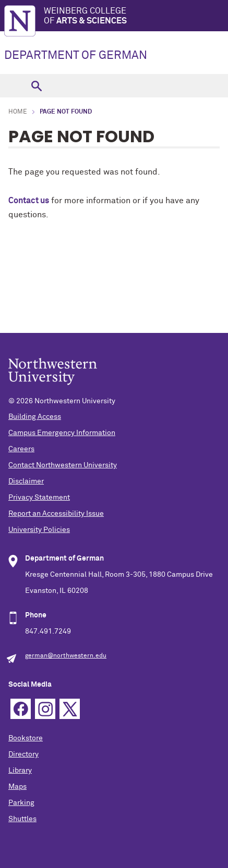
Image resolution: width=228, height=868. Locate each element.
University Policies (39, 530)
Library (20, 771)
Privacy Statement (39, 498)
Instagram (45, 709)
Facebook (21, 709)
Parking (21, 803)
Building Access (35, 417)
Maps (17, 787)
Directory (23, 754)
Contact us (29, 201)
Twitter (70, 709)
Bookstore (26, 738)
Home (18, 112)
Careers (21, 449)
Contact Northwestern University (63, 465)
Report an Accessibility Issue (56, 514)
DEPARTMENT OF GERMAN (76, 56)
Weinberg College (136, 16)
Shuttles (22, 819)
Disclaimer (26, 481)
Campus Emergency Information (62, 433)
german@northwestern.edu (66, 656)
